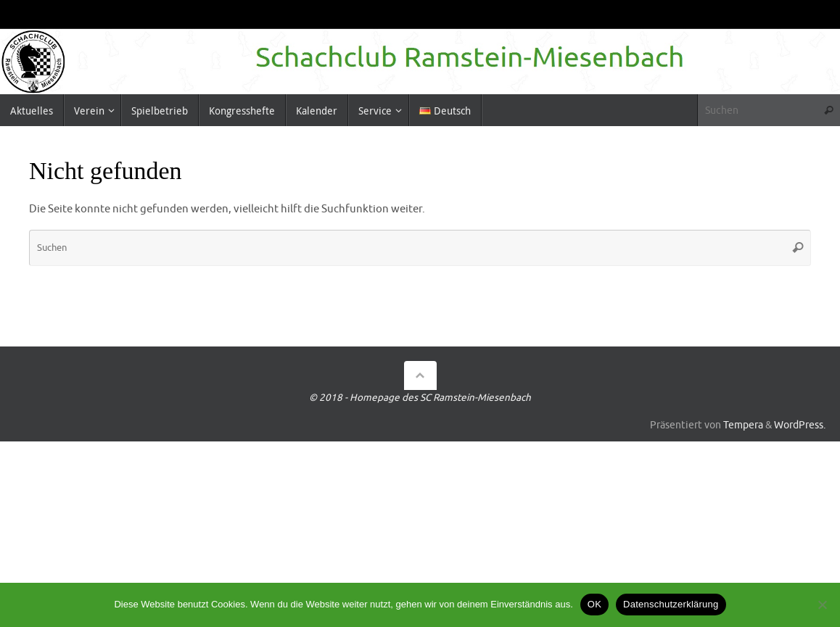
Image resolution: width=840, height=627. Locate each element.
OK (594, 604)
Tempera (743, 425)
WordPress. (800, 425)
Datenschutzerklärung (671, 604)
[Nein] (822, 605)
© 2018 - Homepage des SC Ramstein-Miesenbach (420, 398)
